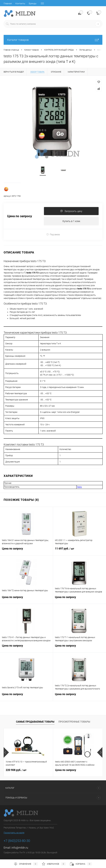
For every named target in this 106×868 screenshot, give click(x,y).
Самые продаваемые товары (35, 722)
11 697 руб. (79, 550)
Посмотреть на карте (14, 833)
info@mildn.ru (20, 848)
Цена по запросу (20, 216)
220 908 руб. (16, 770)
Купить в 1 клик (71, 221)
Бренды (33, 3)
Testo (79, 487)
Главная (8, 3)
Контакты (20, 3)
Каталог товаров (53, 40)
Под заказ (53, 234)
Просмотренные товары (74, 722)
